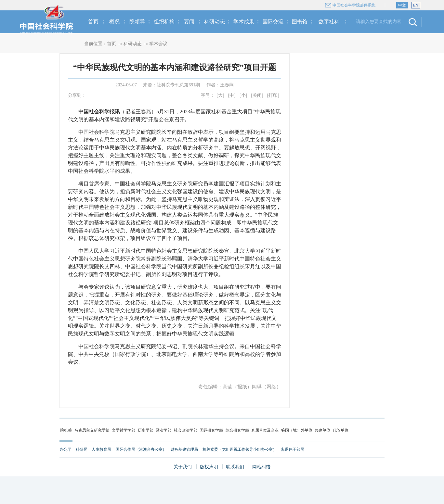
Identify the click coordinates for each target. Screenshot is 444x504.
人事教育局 (101, 449)
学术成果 (244, 22)
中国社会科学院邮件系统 (354, 5)
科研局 (82, 449)
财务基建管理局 (184, 449)
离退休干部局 (293, 449)
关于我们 (183, 467)
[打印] (273, 95)
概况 (114, 22)
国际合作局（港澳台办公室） (141, 449)
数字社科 (329, 22)
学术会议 (158, 44)
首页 (93, 22)
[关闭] (257, 95)
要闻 (189, 22)
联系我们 (235, 467)
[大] (220, 95)
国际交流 (273, 22)
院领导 (137, 22)
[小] (243, 95)
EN (416, 5)
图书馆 (300, 22)
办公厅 (65, 449)
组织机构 (164, 22)
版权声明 (209, 467)
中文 (402, 5)
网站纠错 (261, 467)
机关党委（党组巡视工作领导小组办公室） (240, 449)
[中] (232, 95)
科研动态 (215, 22)
